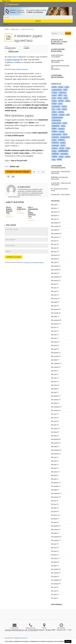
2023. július (54, 327)
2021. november (55, 399)
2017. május (54, 594)
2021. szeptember (55, 407)
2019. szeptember (55, 493)
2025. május (54, 248)
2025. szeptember (55, 233)
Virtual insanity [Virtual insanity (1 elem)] (63, 92)
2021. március (54, 428)
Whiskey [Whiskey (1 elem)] (61, 87)
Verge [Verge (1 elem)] (54, 98)
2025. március (54, 255)
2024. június (54, 288)
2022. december (55, 353)
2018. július (54, 544)
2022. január (54, 392)
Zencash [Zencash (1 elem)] (62, 148)
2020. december (55, 439)
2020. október (54, 446)
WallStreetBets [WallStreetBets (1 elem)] (56, 126)
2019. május (54, 508)
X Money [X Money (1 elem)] (64, 106)
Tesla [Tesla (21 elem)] (60, 159)
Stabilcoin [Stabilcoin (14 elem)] (55, 154)
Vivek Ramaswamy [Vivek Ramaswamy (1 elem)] (57, 134)
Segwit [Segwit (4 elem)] (54, 87)
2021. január (54, 436)
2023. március (54, 342)
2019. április (54, 511)
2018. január (54, 566)
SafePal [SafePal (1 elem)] (64, 109)
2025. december (55, 223)
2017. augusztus (55, 584)
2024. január (54, 306)
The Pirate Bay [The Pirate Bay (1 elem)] (64, 154)
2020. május (54, 464)
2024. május (54, 291)
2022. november (55, 356)
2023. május (54, 334)
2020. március (54, 472)
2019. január (54, 522)
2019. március (54, 515)
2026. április (54, 208)
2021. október (54, 403)
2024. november (55, 270)
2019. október (54, 490)
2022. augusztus (55, 367)
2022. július (54, 371)
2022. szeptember (55, 363)
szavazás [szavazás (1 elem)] (62, 131)
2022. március (54, 385)
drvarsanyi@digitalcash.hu (15, 630)
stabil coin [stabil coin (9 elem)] (55, 142)
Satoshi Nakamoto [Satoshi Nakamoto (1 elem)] (57, 120)
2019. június (54, 504)
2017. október (54, 576)
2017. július (54, 587)
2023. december (55, 309)
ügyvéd (29, 189)
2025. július (54, 241)
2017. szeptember (55, 580)
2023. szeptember (55, 320)
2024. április (54, 295)
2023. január (54, 349)
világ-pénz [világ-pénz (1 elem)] (55, 148)
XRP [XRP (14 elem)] (60, 95)
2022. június (54, 374)
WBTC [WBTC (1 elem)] (66, 98)
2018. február (54, 562)
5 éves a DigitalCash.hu (21, 208)
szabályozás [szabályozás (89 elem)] (63, 151)
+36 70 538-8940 (31, 630)
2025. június (54, 244)
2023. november (55, 313)
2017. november (55, 573)
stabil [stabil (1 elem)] (54, 159)
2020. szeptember (55, 450)
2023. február (54, 345)
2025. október (54, 230)
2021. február (54, 432)
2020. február (54, 475)
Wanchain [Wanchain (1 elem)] (55, 115)
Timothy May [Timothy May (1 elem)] (55, 137)
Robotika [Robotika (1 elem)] (63, 143)
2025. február (54, 259)
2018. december (55, 526)
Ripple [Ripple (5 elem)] (54, 151)
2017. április (54, 598)
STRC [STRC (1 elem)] (68, 148)
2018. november (55, 529)
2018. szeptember (55, 537)
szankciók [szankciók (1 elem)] (62, 115)
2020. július (54, 457)
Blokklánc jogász (15, 29)
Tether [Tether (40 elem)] (55, 156)
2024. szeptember (55, 277)
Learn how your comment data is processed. (33, 262)
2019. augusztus (55, 497)
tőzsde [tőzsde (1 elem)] (63, 126)
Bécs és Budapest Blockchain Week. (9, 210)
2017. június (54, 591)
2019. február (54, 519)
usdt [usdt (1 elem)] (65, 95)
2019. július (54, 501)
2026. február (54, 215)
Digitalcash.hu (24, 638)
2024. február (54, 302)
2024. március (54, 298)
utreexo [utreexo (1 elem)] (54, 95)
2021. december (55, 396)
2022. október (54, 360)
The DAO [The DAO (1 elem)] (55, 92)
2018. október (54, 533)
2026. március (54, 212)
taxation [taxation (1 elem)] (54, 101)
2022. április (54, 381)
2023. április (54, 338)
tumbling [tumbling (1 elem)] (68, 157)
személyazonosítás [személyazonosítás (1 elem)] (65, 137)
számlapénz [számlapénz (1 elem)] (61, 129)
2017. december (55, 569)
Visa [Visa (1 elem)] (68, 115)
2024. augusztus (55, 280)
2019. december (55, 482)
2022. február (54, 389)
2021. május (54, 421)
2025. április (54, 251)
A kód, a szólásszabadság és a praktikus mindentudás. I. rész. (33, 212)
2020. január (54, 479)
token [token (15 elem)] (54, 128)
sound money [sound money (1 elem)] (56, 145)
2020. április (54, 468)
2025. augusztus (55, 237)
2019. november (55, 486)
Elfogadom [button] (68, 641)
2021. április (54, 425)
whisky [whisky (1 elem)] (67, 87)
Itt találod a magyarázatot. (22, 69)
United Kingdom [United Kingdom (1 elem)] (56, 106)
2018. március (54, 558)
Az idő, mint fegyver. (65, 194)
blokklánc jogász (15, 166)
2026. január (54, 219)
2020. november (55, 443)
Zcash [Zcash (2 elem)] (65, 134)
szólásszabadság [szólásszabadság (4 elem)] (57, 90)
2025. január (54, 262)
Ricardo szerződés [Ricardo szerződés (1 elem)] (57, 123)
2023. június (54, 331)
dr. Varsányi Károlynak (12, 59)
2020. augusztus (55, 454)
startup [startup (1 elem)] (60, 104)
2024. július (54, 284)
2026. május (54, 205)
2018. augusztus (55, 540)
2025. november (55, 226)
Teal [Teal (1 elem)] (54, 109)
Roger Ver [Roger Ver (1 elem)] (61, 112)
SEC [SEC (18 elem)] (65, 90)
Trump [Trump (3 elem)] (65, 123)
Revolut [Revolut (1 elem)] (68, 101)
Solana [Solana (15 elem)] (55, 131)
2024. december (55, 266)
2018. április (54, 555)
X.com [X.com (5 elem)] (60, 98)
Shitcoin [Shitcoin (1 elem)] (54, 112)
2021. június (54, 418)
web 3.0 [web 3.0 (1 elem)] (63, 145)
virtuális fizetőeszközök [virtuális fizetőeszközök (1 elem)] (57, 117)
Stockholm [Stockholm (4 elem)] (62, 140)
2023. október (54, 316)
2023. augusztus (55, 324)
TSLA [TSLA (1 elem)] (59, 109)
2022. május (54, 378)
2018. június (54, 547)
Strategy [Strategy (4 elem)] (61, 101)
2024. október (54, 273)
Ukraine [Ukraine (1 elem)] (54, 140)
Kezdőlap (7, 29)
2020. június (54, 461)
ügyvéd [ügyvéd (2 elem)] (54, 103)
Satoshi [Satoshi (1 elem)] (61, 157)
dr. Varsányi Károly (24, 187)
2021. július (54, 414)
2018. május (54, 551)
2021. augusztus (55, 410)
